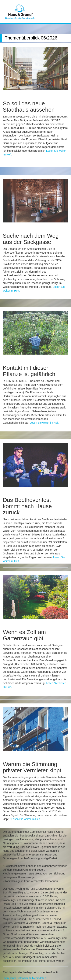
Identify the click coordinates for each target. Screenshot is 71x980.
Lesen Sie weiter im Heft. (44, 423)
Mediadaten (39, 978)
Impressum (9, 978)
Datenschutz (24, 978)
